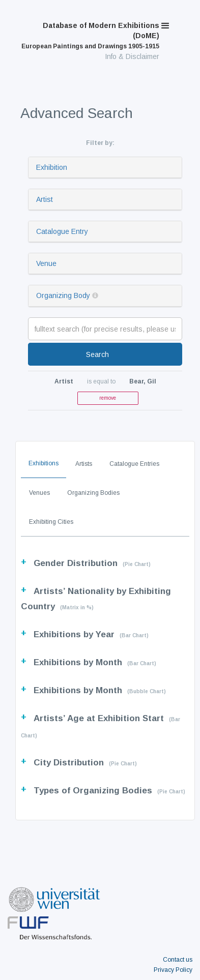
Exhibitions (44, 463)
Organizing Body (63, 295)
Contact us (178, 960)
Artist (45, 199)
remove (108, 398)
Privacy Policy (173, 970)
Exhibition (52, 167)
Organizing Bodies (93, 493)
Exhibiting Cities (51, 522)
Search (97, 354)
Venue (46, 263)
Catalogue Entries (134, 464)
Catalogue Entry (62, 231)
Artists (84, 464)
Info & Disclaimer (132, 56)
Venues (39, 493)
